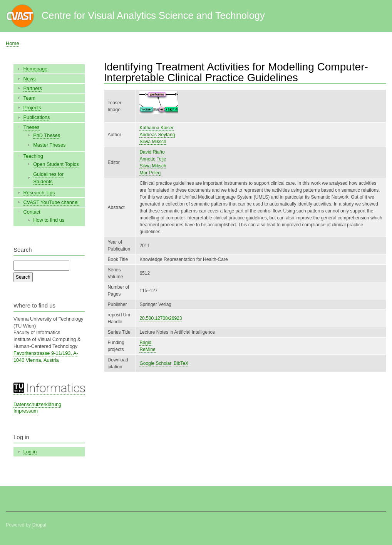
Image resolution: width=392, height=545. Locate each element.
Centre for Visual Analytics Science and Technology (153, 15)
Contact (32, 212)
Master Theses (49, 145)
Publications (37, 117)
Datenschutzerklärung (37, 404)
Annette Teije (153, 159)
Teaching (33, 156)
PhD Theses (47, 135)
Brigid (145, 343)
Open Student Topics (56, 164)
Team (29, 98)
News (30, 79)
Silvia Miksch (153, 142)
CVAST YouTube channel (51, 202)
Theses (32, 127)
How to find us (49, 220)
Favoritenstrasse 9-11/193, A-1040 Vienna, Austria (46, 357)
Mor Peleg (150, 173)
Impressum (26, 411)
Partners (33, 88)
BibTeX (181, 363)
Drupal (39, 525)
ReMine (147, 349)
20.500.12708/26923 (161, 318)
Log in (30, 452)
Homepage (36, 69)
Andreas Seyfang (157, 135)
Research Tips (39, 193)
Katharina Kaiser (157, 128)
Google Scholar (155, 363)
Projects (32, 108)
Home (13, 43)
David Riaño (152, 152)
